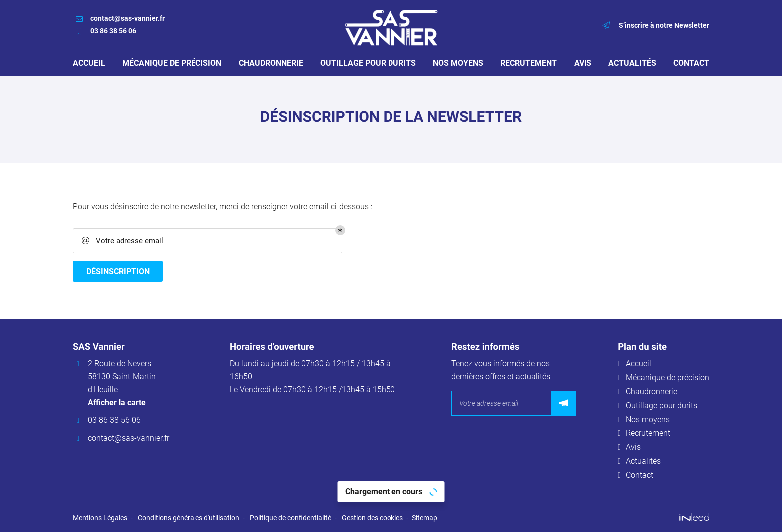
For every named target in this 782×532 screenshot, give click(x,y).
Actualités (632, 63)
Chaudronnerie (271, 63)
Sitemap (425, 518)
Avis (583, 63)
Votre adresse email (122, 241)
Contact (691, 63)
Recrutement (528, 63)
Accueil (89, 63)
